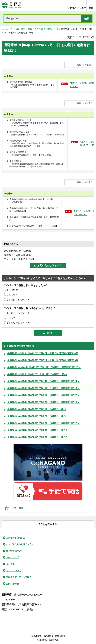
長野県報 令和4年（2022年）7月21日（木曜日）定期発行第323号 (43, 395)
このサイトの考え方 (16, 538)
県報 (30, 29)
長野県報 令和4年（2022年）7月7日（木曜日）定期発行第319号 (43, 360)
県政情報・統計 (18, 29)
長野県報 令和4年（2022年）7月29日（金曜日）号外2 (37, 437)
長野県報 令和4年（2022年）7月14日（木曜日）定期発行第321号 (43, 381)
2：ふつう (12, 295)
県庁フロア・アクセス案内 (19, 577)
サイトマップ (12, 557)
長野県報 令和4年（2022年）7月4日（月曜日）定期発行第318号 (43, 353)
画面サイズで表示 (85, 65)
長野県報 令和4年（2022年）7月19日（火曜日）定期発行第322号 (43, 388)
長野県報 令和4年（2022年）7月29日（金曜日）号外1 (37, 430)
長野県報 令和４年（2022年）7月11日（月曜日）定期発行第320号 (44, 367)
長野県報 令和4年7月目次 (47, 29)
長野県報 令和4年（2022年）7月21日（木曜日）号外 (36, 409)
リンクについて (14, 571)
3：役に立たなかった (18, 300)
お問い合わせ (12, 584)
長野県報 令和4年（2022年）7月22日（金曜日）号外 (36, 416)
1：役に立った (15, 290)
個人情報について (15, 551)
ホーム (5, 29)
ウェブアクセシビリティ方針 (20, 544)
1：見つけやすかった (18, 313)
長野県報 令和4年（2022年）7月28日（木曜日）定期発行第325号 (43, 423)
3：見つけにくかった (18, 323)
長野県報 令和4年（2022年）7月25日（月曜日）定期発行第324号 (43, 402)
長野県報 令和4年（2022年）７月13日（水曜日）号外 (37, 374)
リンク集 (10, 564)
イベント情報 (17, 508)
